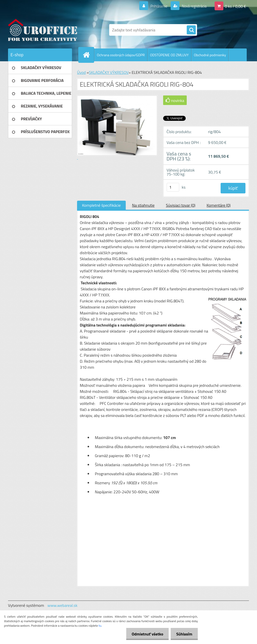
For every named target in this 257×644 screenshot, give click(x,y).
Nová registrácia (193, 6)
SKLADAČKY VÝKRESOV (109, 72)
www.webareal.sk (62, 605)
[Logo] (43, 30)
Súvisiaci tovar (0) (181, 205)
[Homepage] (88, 55)
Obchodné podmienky (210, 55)
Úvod (81, 72)
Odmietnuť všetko (145, 634)
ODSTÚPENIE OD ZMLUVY (169, 55)
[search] (191, 30)
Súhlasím (183, 634)
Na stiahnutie (143, 205)
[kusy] (173, 187)
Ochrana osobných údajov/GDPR (121, 55)
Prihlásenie (156, 6)
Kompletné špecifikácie (101, 205)
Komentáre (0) (218, 205)
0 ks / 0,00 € (235, 6)
